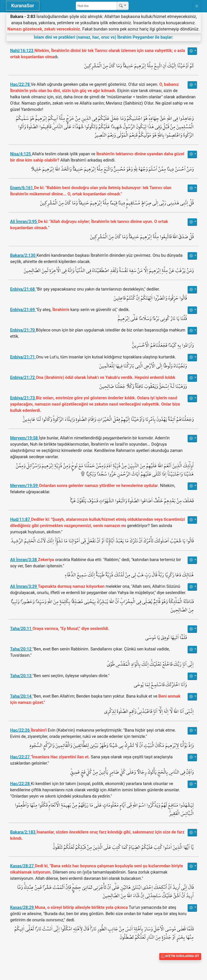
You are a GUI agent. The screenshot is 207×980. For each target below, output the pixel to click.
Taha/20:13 (21, 676)
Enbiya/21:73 (23, 398)
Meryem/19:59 (25, 486)
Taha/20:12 (21, 649)
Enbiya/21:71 (23, 357)
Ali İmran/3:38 (24, 560)
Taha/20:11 (21, 628)
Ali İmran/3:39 (24, 586)
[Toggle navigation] (197, 6)
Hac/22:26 (21, 730)
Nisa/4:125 (21, 154)
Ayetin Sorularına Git (180, 956)
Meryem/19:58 (25, 438)
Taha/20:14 (21, 696)
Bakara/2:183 (23, 832)
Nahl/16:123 (22, 51)
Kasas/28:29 (23, 907)
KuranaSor (23, 6)
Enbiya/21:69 (23, 310)
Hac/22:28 (21, 784)
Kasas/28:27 (23, 866)
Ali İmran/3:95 (24, 221)
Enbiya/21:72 (23, 377)
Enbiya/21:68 (23, 289)
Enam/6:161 (22, 188)
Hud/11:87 (21, 519)
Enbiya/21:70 (23, 330)
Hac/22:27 (21, 757)
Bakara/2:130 (23, 255)
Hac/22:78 (21, 84)
